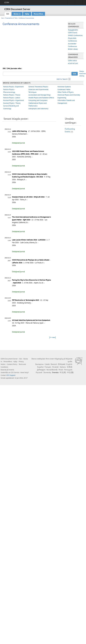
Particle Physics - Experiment (13, 87)
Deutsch (54, 364)
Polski (61, 370)
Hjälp (27, 14)
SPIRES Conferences (75, 35)
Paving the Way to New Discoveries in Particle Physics (31, 280)
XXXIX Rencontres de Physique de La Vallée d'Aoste (31, 260)
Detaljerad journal (18, 143)
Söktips (82, 71)
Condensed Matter (64, 89)
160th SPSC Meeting (19, 131)
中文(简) (63, 372)
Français (48, 367)
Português (68, 370)
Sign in (71, 3)
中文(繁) (70, 372)
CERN (7, 2)
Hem (3, 18)
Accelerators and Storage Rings (39, 95)
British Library (73, 49)
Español (40, 367)
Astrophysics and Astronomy (38, 109)
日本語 (70, 367)
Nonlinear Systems (64, 87)
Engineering (62, 98)
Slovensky (47, 372)
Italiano (63, 367)
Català (47, 364)
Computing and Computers (38, 100)
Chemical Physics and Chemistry (69, 95)
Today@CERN (73, 30)
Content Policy (12, 364)
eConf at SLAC (73, 63)
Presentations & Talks (11, 18)
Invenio (11, 370)
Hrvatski (55, 367)
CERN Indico (72, 61)
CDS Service (15, 372)
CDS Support (11, 375)
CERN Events (73, 33)
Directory (79, 3)
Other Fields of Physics (66, 92)
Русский (39, 372)
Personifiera (38, 14)
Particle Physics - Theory (12, 95)
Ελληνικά (62, 364)
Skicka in (17, 14)
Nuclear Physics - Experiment (14, 100)
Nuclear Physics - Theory (12, 103)
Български (39, 364)
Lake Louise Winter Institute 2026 (25, 240)
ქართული (41, 370)
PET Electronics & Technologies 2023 (26, 300)
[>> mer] (52, 337)
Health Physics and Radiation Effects (41, 98)
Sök (8, 14)
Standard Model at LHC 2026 (22, 197)
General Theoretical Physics (38, 87)
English (69, 364)
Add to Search (62, 79)
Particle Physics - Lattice (12, 98)
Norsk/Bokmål (52, 370)
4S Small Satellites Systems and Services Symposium (31, 320)
